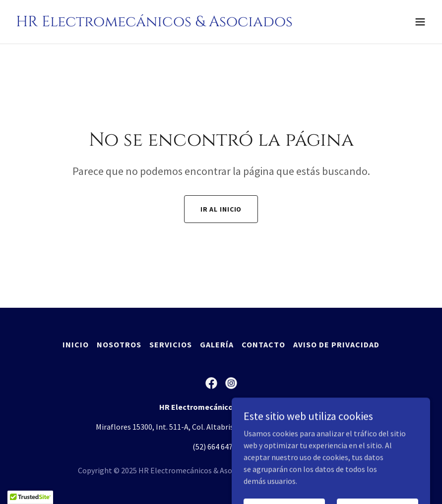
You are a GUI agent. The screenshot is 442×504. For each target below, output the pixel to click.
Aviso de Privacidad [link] (336, 344)
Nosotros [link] (119, 344)
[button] (420, 22)
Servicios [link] (171, 344)
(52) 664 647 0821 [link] (221, 447)
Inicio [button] (76, 344)
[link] (154, 23)
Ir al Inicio (221, 209)
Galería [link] (217, 344)
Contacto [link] (263, 344)
